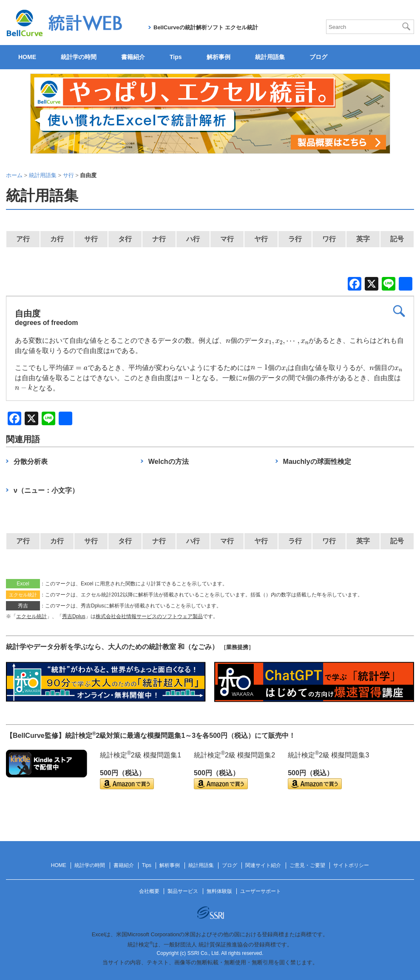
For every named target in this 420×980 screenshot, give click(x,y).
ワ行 (329, 239)
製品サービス (183, 891)
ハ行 (193, 239)
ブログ (318, 57)
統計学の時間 (79, 57)
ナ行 (159, 239)
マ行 (227, 239)
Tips (176, 57)
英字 (363, 239)
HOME (27, 57)
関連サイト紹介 (263, 865)
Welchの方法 (169, 462)
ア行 (23, 239)
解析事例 (219, 57)
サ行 (91, 239)
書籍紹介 (133, 57)
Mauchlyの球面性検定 (317, 462)
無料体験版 (219, 891)
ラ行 (295, 239)
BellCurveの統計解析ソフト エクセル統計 (206, 27)
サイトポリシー (351, 865)
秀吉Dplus (74, 616)
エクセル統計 (31, 616)
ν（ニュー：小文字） (46, 490)
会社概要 (149, 891)
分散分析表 (31, 462)
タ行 (125, 239)
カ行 (57, 239)
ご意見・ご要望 (307, 865)
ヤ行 (261, 239)
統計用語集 (270, 57)
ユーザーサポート (261, 891)
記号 (397, 239)
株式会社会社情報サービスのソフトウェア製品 (149, 616)
